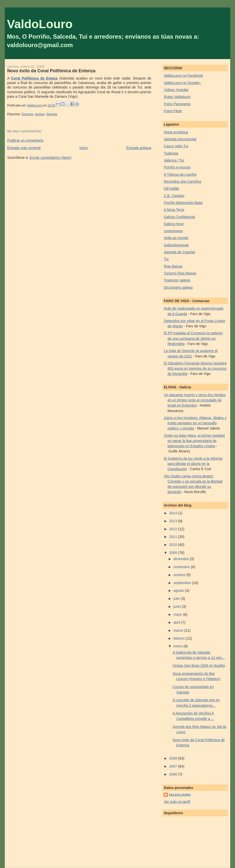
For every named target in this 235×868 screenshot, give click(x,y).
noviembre (182, 567)
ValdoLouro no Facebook (183, 76)
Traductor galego (177, 280)
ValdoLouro (40, 24)
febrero (180, 638)
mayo (178, 614)
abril (177, 622)
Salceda (52, 114)
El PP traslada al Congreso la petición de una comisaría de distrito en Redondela (193, 338)
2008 (174, 758)
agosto (179, 591)
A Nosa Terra (174, 210)
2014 (174, 513)
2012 (174, 529)
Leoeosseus (173, 231)
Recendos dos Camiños (182, 181)
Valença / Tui (174, 160)
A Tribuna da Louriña (180, 174)
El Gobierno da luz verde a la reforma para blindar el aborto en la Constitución (193, 464)
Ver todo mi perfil (177, 802)
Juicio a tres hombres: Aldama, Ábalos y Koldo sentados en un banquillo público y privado (195, 423)
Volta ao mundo (176, 238)
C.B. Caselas (174, 196)
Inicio (84, 148)
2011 (174, 537)
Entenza (27, 114)
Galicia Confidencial (179, 217)
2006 (174, 774)
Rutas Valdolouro (177, 97)
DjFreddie (171, 188)
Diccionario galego (178, 287)
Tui (166, 259)
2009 (174, 553)
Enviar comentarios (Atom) (51, 158)
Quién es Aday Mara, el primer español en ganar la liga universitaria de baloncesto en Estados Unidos (194, 441)
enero (178, 646)
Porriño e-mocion (177, 167)
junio (178, 607)
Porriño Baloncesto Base (183, 203)
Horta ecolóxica (176, 132)
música (39, 114)
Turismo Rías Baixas (180, 273)
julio (177, 599)
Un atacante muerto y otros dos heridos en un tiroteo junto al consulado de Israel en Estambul (195, 400)
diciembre (182, 559)
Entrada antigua (139, 148)
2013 (174, 521)
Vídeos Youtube (176, 90)
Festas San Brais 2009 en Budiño (199, 666)
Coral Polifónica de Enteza (34, 78)
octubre (180, 575)
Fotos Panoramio (177, 104)
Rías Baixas (173, 266)
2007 (174, 766)
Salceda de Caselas (179, 252)
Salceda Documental (180, 139)
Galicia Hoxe (174, 224)
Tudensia (171, 153)
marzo (179, 630)
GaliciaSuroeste (176, 245)
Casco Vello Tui (176, 146)
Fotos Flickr (173, 111)
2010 (174, 545)
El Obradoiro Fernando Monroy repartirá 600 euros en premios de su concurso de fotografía (195, 369)
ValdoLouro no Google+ (182, 83)
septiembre (183, 583)
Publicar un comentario (25, 140)
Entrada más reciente (24, 148)
